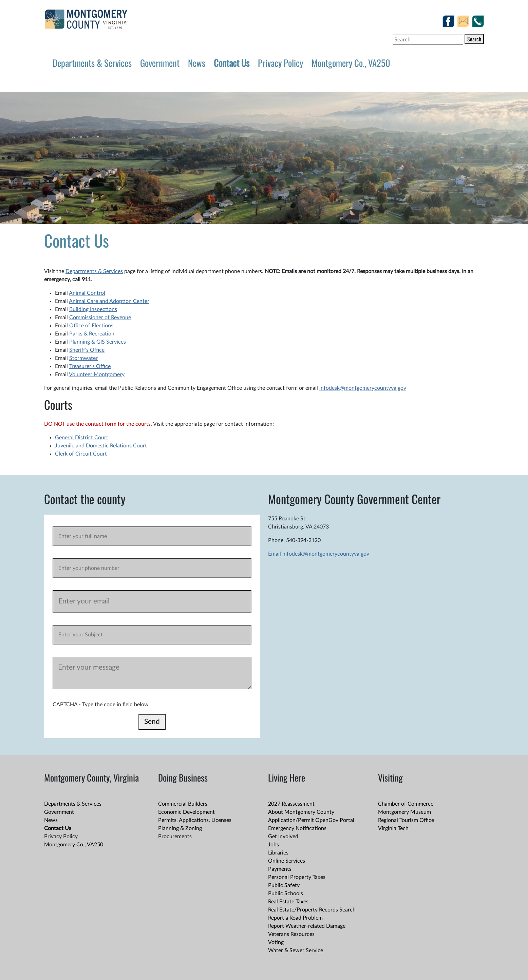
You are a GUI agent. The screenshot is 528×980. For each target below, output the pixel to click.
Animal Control (87, 293)
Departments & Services (92, 63)
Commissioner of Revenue (100, 318)
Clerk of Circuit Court (81, 454)
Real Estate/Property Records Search (312, 910)
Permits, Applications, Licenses (195, 820)
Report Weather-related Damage (307, 926)
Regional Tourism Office (406, 820)
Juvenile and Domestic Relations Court (101, 446)
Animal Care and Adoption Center (109, 301)
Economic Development (186, 812)
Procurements (175, 837)
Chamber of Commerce (406, 804)
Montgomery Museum (404, 812)
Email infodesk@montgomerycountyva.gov (319, 554)
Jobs (274, 845)
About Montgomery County (301, 812)
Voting (276, 942)
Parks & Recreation (92, 334)
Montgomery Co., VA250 (351, 63)
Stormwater (83, 358)
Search (474, 39)
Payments (280, 869)
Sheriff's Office (87, 350)
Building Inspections (93, 309)
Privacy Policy (280, 63)
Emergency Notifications (297, 828)
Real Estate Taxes (288, 902)
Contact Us (232, 63)
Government (160, 63)
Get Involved (283, 837)
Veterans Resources (291, 934)
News (197, 63)
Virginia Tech (393, 828)
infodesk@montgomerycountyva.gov (363, 388)
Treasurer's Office (90, 366)
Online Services (287, 861)
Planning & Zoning (180, 828)
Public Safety (284, 885)
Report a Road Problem (295, 918)
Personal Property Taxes (297, 877)
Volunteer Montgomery (97, 374)
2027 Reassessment (291, 804)
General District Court (82, 438)
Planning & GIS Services (98, 342)
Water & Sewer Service (296, 950)
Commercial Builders (183, 804)
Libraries (278, 853)
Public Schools (286, 893)
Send (152, 722)
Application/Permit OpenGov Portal (311, 820)
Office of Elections (91, 326)
